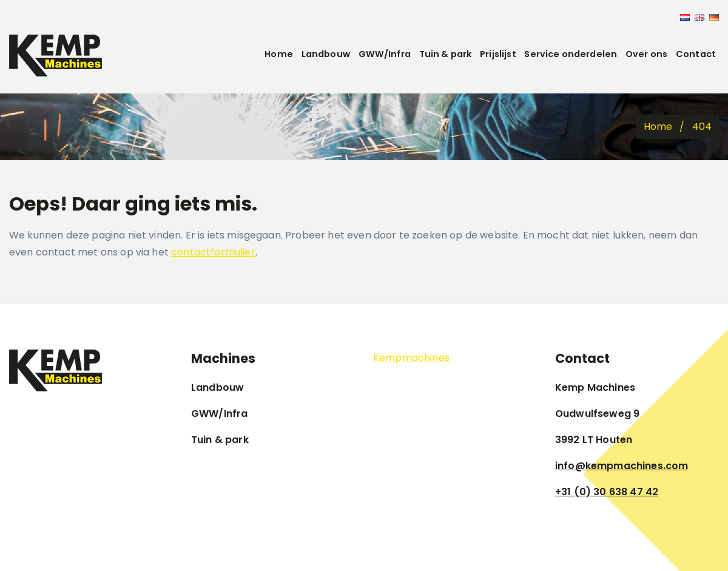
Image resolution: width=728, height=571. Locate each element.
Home (279, 54)
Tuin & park (446, 54)
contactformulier (213, 252)
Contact (696, 54)
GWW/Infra (385, 54)
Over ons (646, 54)
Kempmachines (411, 358)
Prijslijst (498, 54)
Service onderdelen (571, 54)
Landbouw (326, 54)
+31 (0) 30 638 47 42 (607, 492)
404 (702, 127)
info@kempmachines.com (622, 466)
